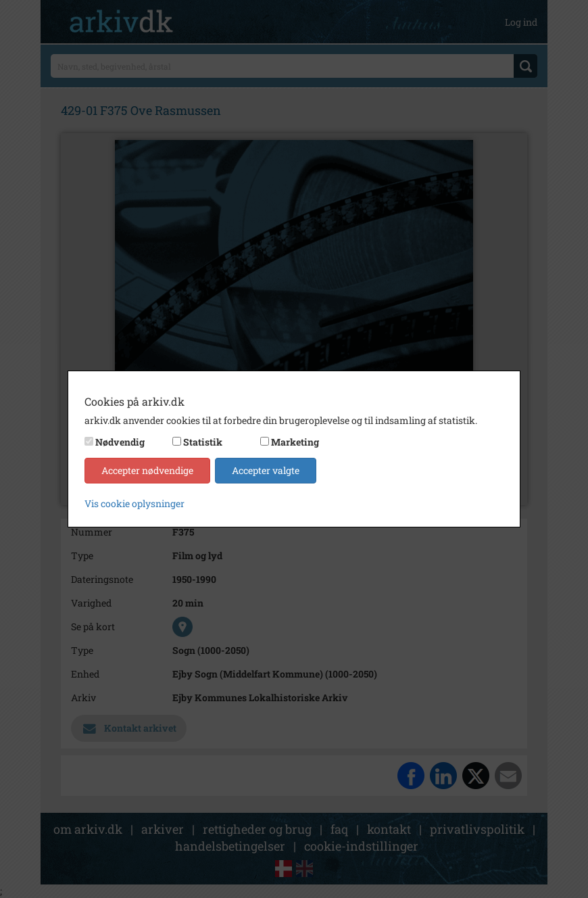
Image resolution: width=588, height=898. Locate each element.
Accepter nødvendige (147, 470)
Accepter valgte (266, 470)
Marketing (295, 442)
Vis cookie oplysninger (134, 503)
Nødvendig (120, 442)
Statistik (203, 442)
